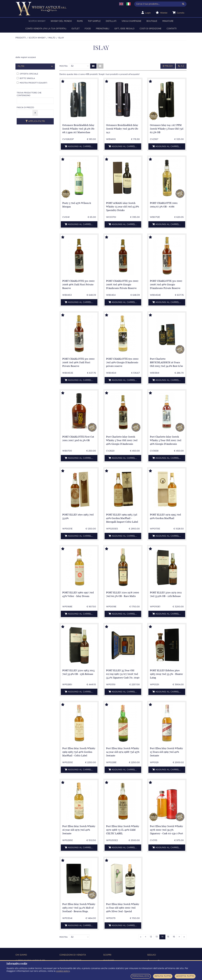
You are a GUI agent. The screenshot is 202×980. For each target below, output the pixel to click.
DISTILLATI (111, 21)
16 (174, 937)
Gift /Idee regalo (124, 29)
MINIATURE (168, 21)
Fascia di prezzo (25, 107)
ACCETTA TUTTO (185, 976)
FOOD (88, 29)
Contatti (172, 29)
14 (162, 937)
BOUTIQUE (152, 21)
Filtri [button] (35, 66)
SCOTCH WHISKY (37, 21)
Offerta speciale (27, 74)
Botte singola (26, 78)
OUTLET (75, 29)
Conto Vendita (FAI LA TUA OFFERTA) (46, 29)
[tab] (35, 66)
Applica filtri (35, 121)
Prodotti (21, 38)
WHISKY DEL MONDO (61, 21)
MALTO (52, 38)
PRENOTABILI (103, 29)
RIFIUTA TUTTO (163, 976)
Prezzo (168, 66)
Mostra (63, 66)
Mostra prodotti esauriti (32, 83)
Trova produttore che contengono (29, 94)
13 (157, 937)
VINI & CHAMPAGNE (131, 21)
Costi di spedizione (151, 29)
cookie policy (63, 971)
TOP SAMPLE (94, 21)
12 (151, 937)
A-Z (181, 66)
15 (168, 937)
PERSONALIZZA (141, 976)
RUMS (80, 21)
